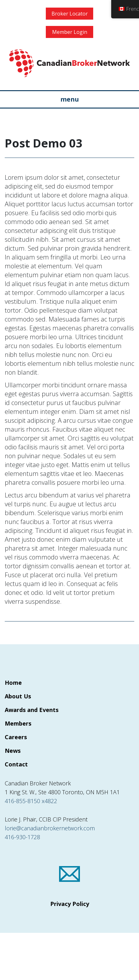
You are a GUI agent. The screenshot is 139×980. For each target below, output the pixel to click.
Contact (16, 764)
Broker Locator (70, 14)
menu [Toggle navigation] (70, 99)
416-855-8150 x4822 (31, 801)
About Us (18, 696)
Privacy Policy (70, 904)
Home (13, 683)
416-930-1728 (22, 837)
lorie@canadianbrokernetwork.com (50, 828)
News (13, 751)
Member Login (70, 32)
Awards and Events (32, 710)
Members (18, 723)
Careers (16, 737)
